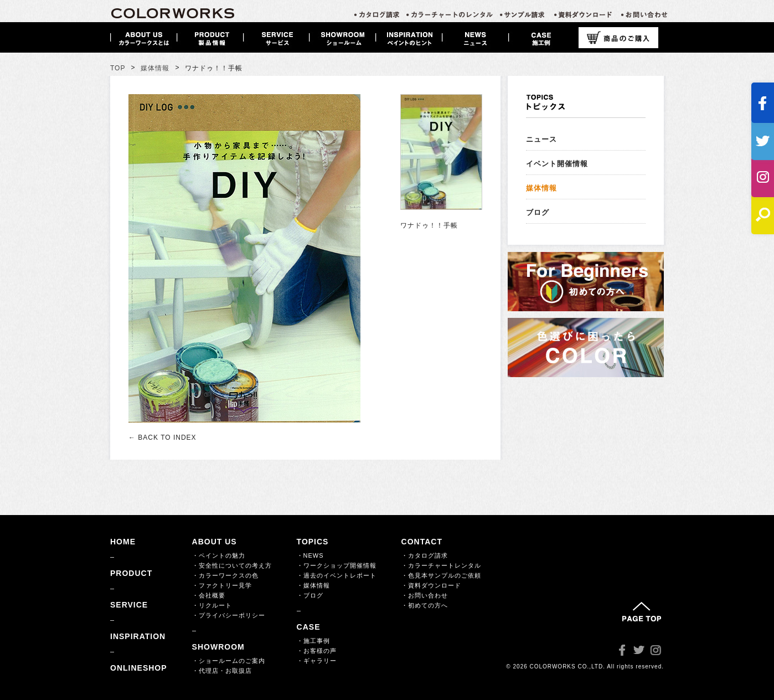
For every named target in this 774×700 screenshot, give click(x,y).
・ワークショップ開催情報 (337, 565)
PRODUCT (131, 573)
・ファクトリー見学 (222, 585)
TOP (118, 68)
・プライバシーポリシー (229, 615)
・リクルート (212, 605)
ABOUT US (215, 542)
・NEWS (310, 555)
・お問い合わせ (425, 595)
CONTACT (422, 542)
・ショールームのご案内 (229, 661)
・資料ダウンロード (431, 585)
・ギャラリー (317, 661)
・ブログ (310, 595)
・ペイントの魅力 (219, 555)
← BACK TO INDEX (162, 437)
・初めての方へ (425, 605)
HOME (123, 542)
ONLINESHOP (139, 668)
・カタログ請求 (425, 555)
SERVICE (129, 605)
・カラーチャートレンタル (441, 565)
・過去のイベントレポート (337, 575)
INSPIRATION (138, 636)
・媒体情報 (313, 585)
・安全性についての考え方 (232, 565)
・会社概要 (209, 595)
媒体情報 (155, 68)
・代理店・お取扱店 (222, 671)
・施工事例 (313, 641)
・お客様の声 (317, 651)
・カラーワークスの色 (225, 575)
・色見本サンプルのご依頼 (441, 575)
